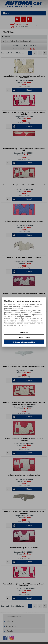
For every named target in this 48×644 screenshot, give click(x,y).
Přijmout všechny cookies (24, 342)
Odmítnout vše (24, 337)
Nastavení (24, 332)
